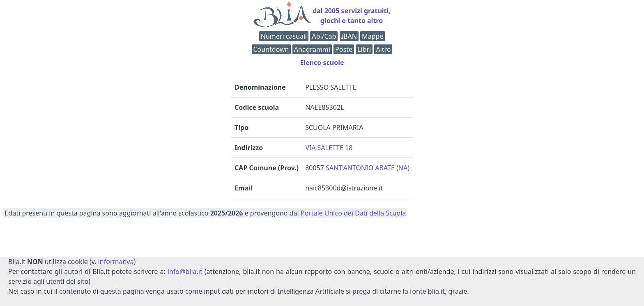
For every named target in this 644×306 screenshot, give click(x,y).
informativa (116, 262)
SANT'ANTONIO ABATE (360, 168)
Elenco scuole (322, 63)
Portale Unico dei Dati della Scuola (353, 213)
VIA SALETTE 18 (329, 148)
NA (403, 168)
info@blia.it (185, 271)
